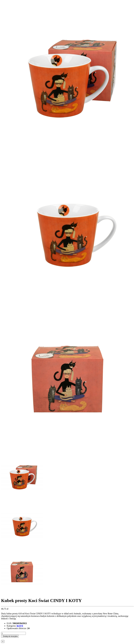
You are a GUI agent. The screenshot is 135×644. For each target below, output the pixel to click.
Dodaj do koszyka (10, 636)
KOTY (20, 626)
